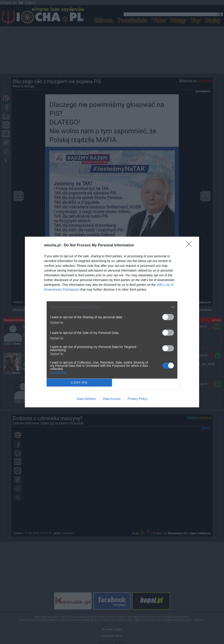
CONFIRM (79, 383)
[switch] (168, 317)
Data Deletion (86, 399)
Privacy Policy (137, 399)
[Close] (190, 245)
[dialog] (112, 322)
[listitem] (112, 307)
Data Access (112, 399)
